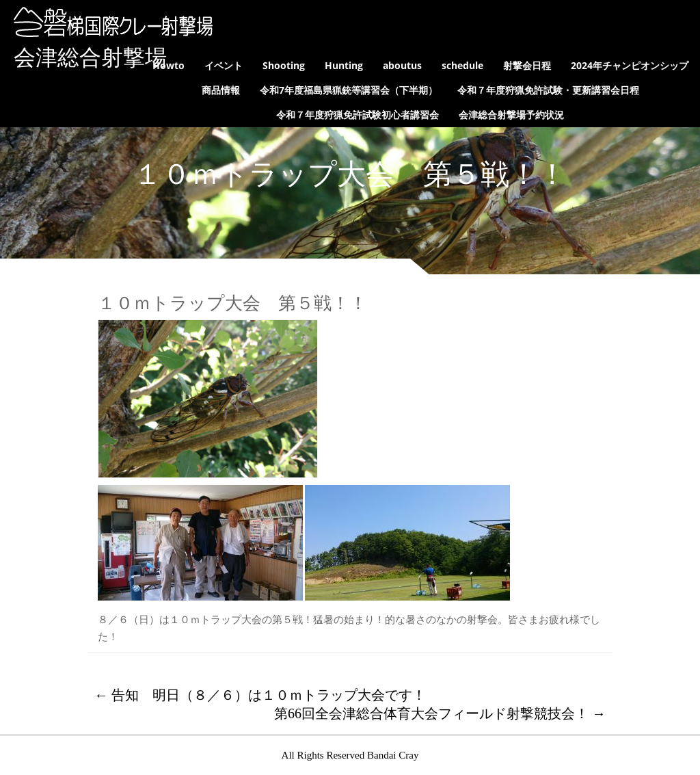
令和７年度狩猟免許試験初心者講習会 (358, 115)
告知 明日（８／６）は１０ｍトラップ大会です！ (260, 695)
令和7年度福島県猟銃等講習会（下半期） (349, 90)
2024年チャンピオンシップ (630, 65)
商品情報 (221, 90)
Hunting (344, 65)
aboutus (402, 65)
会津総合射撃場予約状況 (511, 115)
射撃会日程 (527, 65)
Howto (169, 65)
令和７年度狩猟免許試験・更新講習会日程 (548, 90)
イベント (224, 65)
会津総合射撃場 (90, 57)
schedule (462, 65)
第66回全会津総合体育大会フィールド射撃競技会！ (440, 713)
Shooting (284, 65)
